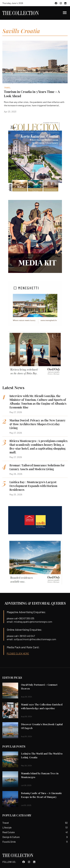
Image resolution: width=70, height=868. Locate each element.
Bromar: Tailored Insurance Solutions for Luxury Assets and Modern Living (37, 467)
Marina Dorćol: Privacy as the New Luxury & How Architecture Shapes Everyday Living (38, 424)
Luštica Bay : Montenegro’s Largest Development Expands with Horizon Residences (33, 486)
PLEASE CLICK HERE (18, 653)
